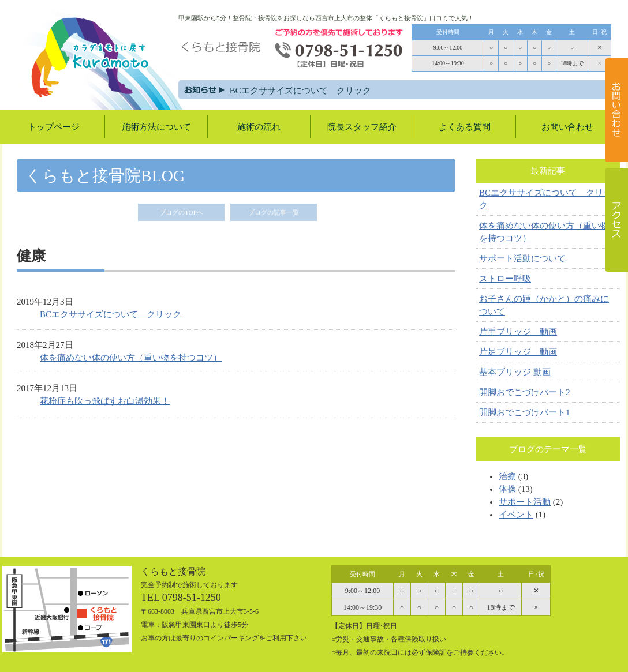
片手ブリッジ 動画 (518, 332)
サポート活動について (522, 258)
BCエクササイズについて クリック (317, 91)
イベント (516, 515)
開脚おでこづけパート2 (525, 392)
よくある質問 (465, 127)
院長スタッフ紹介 (362, 127)
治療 (507, 476)
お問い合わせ (567, 127)
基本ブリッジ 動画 (515, 372)
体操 (507, 489)
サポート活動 (525, 502)
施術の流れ (259, 127)
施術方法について (156, 127)
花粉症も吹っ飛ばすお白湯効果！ (105, 401)
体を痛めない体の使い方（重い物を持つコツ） (131, 358)
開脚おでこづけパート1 (525, 412)
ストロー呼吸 (505, 279)
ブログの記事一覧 (274, 212)
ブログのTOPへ (181, 212)
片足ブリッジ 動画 (518, 352)
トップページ (54, 127)
